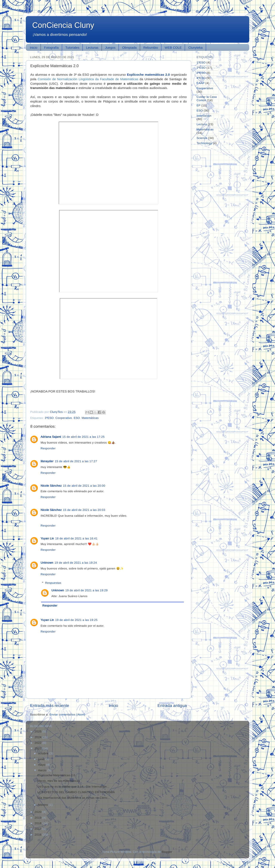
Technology (204, 143)
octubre (44, 753)
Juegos (110, 48)
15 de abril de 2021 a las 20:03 (84, 510)
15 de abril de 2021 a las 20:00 (84, 486)
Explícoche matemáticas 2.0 (148, 75)
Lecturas (92, 48)
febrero (43, 805)
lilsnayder (47, 461)
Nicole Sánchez (51, 486)
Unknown (47, 563)
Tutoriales (72, 48)
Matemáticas (90, 418)
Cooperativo (64, 418)
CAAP (201, 83)
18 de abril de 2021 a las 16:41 (76, 538)
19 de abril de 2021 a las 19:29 (86, 590)
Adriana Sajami (51, 437)
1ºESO (201, 63)
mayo (42, 765)
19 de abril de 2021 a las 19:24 (76, 563)
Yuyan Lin (47, 538)
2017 (38, 829)
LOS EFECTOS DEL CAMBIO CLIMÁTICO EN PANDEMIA (76, 792)
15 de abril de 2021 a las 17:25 (83, 437)
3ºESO (49, 418)
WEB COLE (173, 48)
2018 (38, 823)
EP (199, 105)
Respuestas (53, 583)
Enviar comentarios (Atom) (67, 715)
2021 (38, 748)
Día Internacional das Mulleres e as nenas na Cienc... (74, 798)
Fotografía (51, 48)
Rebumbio (151, 48)
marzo (43, 770)
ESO (77, 418)
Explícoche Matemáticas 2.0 (56, 775)
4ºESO (201, 78)
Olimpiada (129, 48)
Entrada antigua (172, 706)
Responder (48, 448)
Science (202, 138)
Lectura (202, 124)
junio (42, 759)
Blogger (167, 852)
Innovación (204, 116)
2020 (38, 812)
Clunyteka (195, 48)
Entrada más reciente (50, 706)
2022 (38, 743)
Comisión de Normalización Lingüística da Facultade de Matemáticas (88, 79)
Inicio (34, 48)
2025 (38, 731)
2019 (38, 818)
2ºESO (201, 68)
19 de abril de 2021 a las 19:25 (76, 620)
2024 (38, 737)
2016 (38, 835)
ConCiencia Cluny (63, 25)
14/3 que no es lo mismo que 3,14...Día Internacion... (73, 787)
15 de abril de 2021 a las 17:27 (76, 461)
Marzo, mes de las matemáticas (59, 781)
